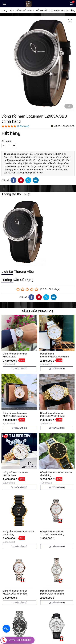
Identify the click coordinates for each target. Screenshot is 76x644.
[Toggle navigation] (4, 4)
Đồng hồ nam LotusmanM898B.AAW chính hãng (55, 357)
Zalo (6, 629)
